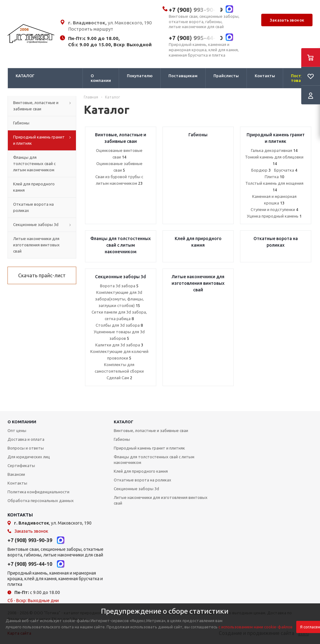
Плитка (274, 177)
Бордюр (261, 170)
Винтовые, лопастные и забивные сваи (151, 430)
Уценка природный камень (274, 216)
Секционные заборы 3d (136, 489)
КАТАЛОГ (25, 76)
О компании (101, 78)
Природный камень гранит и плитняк (149, 448)
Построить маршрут (91, 29)
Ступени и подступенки (274, 209)
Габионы (122, 439)
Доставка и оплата (26, 439)
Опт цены (17, 430)
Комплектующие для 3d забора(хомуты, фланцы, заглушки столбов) (119, 299)
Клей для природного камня (141, 471)
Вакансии (16, 474)
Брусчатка (286, 170)
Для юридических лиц (29, 457)
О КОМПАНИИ (22, 422)
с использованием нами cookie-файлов (255, 627)
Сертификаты (21, 465)
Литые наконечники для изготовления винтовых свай (161, 500)
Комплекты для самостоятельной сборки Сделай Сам (119, 371)
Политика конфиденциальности (38, 492)
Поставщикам (183, 76)
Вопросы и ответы (26, 448)
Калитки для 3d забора (119, 345)
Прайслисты (226, 76)
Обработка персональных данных (41, 501)
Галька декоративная (274, 150)
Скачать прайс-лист (42, 275)
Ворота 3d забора (119, 286)
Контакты (265, 76)
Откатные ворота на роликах (142, 480)
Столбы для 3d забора (119, 325)
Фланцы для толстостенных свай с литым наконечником (154, 460)
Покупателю (140, 76)
